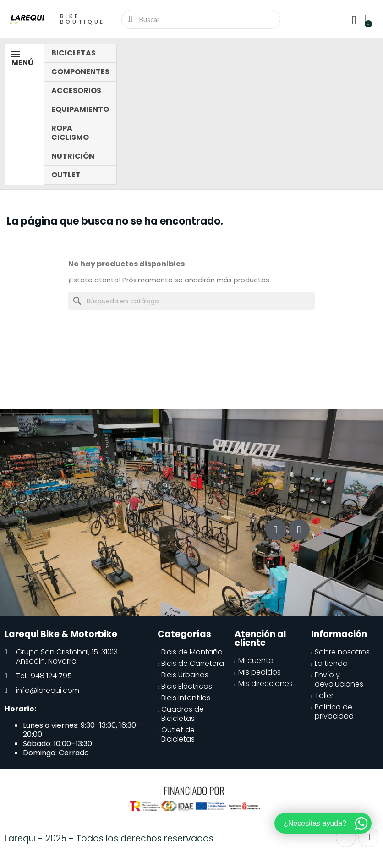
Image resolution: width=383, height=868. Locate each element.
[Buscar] (191, 301)
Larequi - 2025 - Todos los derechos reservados (109, 838)
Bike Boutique (83, 19)
